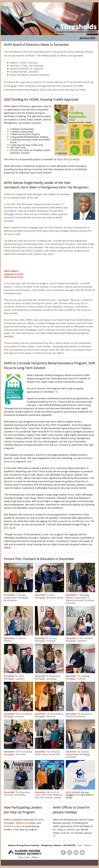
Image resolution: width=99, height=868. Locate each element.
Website (88, 845)
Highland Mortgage (25, 823)
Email (80, 845)
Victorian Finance (13, 826)
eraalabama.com (80, 521)
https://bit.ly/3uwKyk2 (68, 159)
